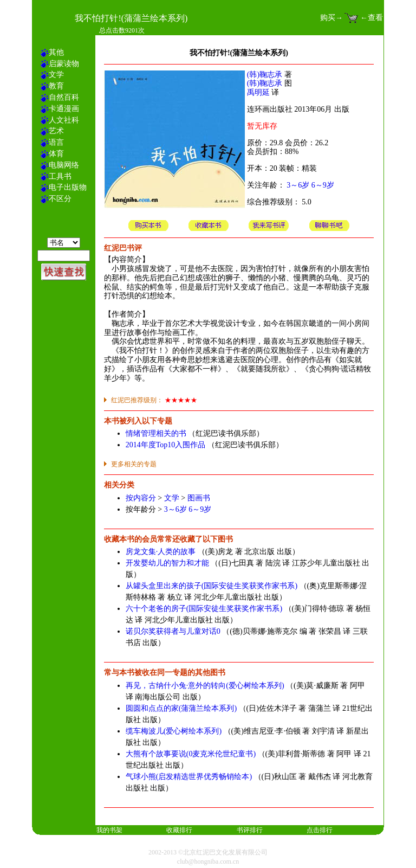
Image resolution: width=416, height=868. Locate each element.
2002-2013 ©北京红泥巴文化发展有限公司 (208, 852)
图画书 (199, 498)
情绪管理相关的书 (156, 433)
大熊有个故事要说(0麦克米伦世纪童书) (191, 754)
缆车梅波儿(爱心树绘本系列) (174, 731)
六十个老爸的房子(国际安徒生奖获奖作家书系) (204, 609)
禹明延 (258, 92)
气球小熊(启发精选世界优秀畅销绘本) (189, 777)
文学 (172, 498)
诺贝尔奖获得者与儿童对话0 (173, 631)
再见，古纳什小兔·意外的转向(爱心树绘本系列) (205, 686)
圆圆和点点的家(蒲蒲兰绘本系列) (181, 708)
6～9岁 (323, 185)
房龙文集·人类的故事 (161, 552)
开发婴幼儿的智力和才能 (167, 563)
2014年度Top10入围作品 (166, 445)
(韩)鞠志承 (265, 75)
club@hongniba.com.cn (208, 861)
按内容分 (141, 498)
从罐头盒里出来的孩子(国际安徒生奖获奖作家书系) (212, 586)
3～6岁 (298, 185)
